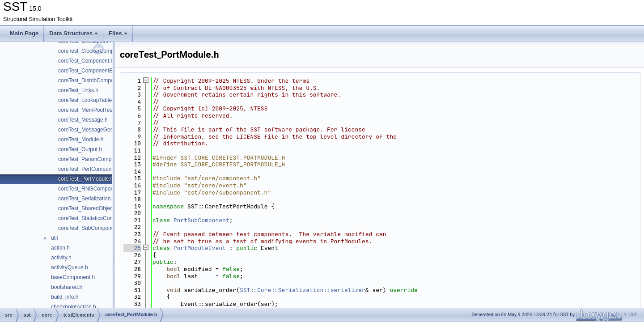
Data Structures (74, 33)
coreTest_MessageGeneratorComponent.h (109, 130)
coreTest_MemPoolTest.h (88, 110)
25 (132, 248)
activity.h (61, 258)
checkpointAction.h (74, 307)
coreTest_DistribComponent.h (93, 80)
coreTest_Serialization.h (87, 199)
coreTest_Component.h (86, 61)
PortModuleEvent (200, 248)
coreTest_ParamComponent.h (94, 159)
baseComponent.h (73, 277)
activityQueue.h (70, 267)
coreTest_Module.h (81, 140)
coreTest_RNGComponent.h (92, 189)
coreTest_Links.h (78, 90)
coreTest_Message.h (83, 120)
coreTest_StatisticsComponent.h (97, 218)
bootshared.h (67, 287)
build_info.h (65, 297)
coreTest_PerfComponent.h (91, 169)
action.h (60, 248)
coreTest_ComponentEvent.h (93, 71)
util (54, 238)
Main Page (24, 33)
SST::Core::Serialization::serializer (303, 290)
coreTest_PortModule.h (86, 179)
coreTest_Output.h (80, 149)
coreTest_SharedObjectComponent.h (102, 208)
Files (118, 33)
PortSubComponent (201, 220)
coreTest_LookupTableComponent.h (101, 100)
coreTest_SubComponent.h (91, 228)
